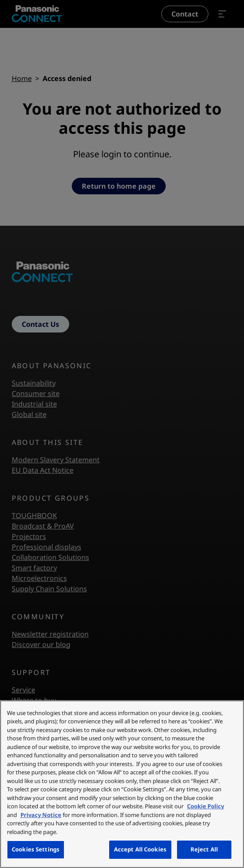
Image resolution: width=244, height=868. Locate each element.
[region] (122, 784)
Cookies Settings (36, 849)
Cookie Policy (206, 806)
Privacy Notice (41, 815)
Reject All (204, 849)
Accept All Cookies (140, 849)
